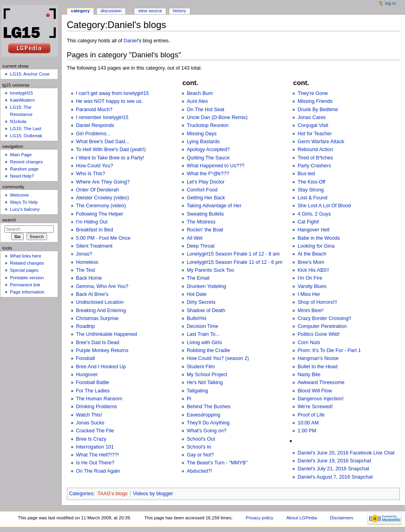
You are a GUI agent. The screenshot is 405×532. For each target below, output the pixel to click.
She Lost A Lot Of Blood (324, 206)
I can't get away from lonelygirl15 (112, 93)
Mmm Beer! (310, 310)
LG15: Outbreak (26, 136)
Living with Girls (204, 343)
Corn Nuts (309, 343)
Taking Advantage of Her (214, 206)
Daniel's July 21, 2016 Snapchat (333, 469)
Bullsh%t (196, 318)
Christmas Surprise (97, 318)
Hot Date (197, 294)
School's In (199, 447)
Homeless (87, 262)
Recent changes (26, 162)
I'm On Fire (310, 278)
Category (80, 11)
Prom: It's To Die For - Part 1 (329, 350)
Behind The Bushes (209, 407)
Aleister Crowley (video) (102, 198)
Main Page (21, 155)
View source (150, 11)
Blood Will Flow (315, 391)
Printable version (27, 278)
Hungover (87, 375)
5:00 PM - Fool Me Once (103, 238)
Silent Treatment (94, 246)
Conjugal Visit (313, 125)
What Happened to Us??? (216, 166)
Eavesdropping (203, 415)
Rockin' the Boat (205, 230)
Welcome (19, 195)
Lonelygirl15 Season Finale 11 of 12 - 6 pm (235, 262)
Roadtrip (85, 326)
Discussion (111, 11)
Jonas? (84, 254)
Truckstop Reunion (208, 125)
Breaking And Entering (101, 310)
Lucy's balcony (25, 209)
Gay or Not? (200, 455)
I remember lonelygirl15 (102, 117)
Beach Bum (200, 93)
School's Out (201, 439)
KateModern (22, 100)
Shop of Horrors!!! (317, 302)
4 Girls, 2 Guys (314, 214)
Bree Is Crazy (91, 439)
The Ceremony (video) (101, 206)
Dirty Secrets (201, 302)
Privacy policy (259, 518)
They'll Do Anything (208, 423)
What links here (26, 256)
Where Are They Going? (103, 182)
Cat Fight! (308, 222)
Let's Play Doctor (206, 182)
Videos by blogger (153, 494)
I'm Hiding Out (92, 222)
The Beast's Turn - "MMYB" (217, 463)
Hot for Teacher (315, 134)
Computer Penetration (322, 326)
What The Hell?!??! (97, 455)
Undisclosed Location (100, 302)
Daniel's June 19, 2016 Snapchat (334, 461)
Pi (189, 399)
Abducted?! (199, 471)
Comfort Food (202, 190)
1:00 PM (307, 431)
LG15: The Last (26, 129)
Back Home (89, 278)
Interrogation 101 (95, 447)
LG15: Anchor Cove (30, 74)
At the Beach (312, 254)
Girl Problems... (93, 134)
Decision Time (202, 326)
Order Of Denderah (97, 190)
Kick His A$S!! (313, 270)
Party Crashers (314, 166)
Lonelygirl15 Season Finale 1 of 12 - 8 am (233, 254)
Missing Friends (315, 101)
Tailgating (197, 391)
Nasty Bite (309, 375)
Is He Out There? (95, 463)
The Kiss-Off (311, 182)
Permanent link (25, 285)
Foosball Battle (93, 382)
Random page (24, 169)
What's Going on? (206, 431)
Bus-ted (306, 174)
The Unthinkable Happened (106, 334)
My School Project (207, 375)
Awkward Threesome (321, 382)
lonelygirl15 (21, 93)
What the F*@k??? (208, 174)
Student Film (201, 367)
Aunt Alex (197, 101)
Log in (391, 3)
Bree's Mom (311, 262)
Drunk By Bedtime (318, 110)
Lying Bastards (203, 142)
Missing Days (202, 134)
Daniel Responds (95, 125)
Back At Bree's (92, 294)
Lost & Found (312, 198)
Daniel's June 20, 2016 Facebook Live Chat (346, 453)
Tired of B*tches (315, 158)
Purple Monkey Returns (102, 350)
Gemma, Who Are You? (102, 286)
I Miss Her (309, 294)
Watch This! (89, 415)
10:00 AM (308, 423)
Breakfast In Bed (95, 230)
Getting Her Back (206, 198)
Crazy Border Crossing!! (324, 318)
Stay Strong (310, 190)
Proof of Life (311, 415)
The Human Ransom (99, 399)
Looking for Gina (316, 246)
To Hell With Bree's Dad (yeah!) (111, 150)
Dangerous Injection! (320, 399)
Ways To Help (24, 202)
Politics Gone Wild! (318, 334)
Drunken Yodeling (206, 286)
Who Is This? (91, 174)
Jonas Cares (311, 117)
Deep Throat (201, 246)
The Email (198, 278)
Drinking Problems (97, 407)
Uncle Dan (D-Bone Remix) (217, 117)
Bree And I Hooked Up (101, 367)
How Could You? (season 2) (218, 358)
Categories (81, 494)
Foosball (85, 358)
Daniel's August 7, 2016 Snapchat (335, 477)
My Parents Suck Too (210, 270)
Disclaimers (342, 518)
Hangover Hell (313, 230)
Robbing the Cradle (208, 350)
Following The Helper (100, 214)
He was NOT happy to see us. (109, 101)
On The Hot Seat (205, 110)
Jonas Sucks (90, 423)
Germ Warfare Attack (321, 142)
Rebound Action (315, 150)
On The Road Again (98, 471)
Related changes (27, 263)
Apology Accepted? (208, 150)
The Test (85, 270)
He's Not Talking (205, 382)
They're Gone (312, 93)
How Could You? (95, 166)
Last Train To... (203, 334)
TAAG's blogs (112, 494)
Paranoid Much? (94, 110)
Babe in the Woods (319, 238)
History (180, 11)
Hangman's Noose (318, 358)
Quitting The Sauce (208, 158)
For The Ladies (93, 391)
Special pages (24, 270)
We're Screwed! (315, 407)
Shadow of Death (206, 310)
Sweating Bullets (205, 214)
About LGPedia (302, 518)
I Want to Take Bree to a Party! (110, 158)
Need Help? (22, 176)
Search (9, 220)
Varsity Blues (312, 286)
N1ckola (18, 121)
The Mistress (201, 222)
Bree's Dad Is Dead (98, 343)
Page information (27, 292)
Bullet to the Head (317, 367)
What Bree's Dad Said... (103, 142)
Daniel (131, 41)
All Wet (195, 238)
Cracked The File (95, 431)
